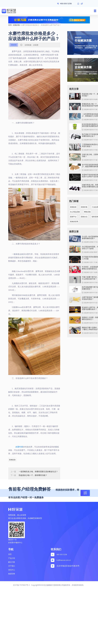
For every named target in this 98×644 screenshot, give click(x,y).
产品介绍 (12, 558)
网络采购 (87, 212)
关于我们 (12, 566)
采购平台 (73, 217)
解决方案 (12, 562)
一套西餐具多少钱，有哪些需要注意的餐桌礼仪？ (38, 471)
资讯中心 (12, 570)
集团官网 (12, 574)
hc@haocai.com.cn (64, 560)
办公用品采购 (75, 212)
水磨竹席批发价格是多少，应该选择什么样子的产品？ (41, 25)
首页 (10, 25)
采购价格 (16, 25)
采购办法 (84, 217)
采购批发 (12, 460)
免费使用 (85, 493)
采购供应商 (74, 221)
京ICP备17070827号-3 (21, 585)
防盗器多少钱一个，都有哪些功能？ (33, 475)
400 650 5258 (62, 554)
